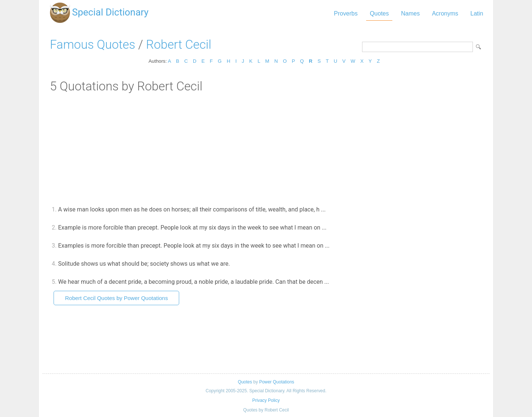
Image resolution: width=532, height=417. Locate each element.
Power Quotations (277, 382)
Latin (477, 13)
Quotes (379, 13)
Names (410, 13)
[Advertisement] (266, 149)
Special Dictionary (110, 12)
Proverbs (346, 13)
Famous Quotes (93, 44)
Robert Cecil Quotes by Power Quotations (116, 298)
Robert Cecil (179, 44)
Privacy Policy (266, 400)
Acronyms (445, 13)
